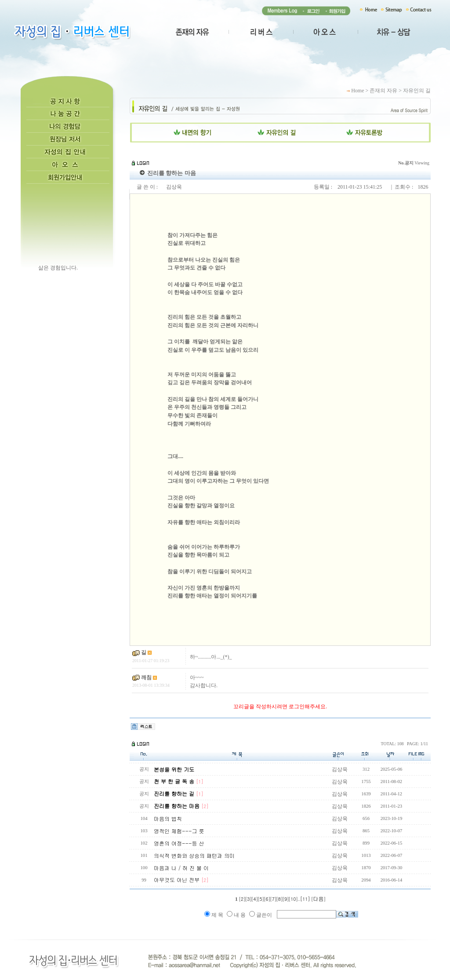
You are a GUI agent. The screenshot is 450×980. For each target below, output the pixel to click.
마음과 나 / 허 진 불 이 (181, 868)
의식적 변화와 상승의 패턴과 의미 (194, 855)
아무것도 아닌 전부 (181, 880)
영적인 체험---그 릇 (179, 831)
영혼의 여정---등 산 (179, 843)
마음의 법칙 (168, 818)
